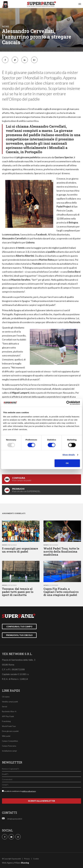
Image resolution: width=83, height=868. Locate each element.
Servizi (5, 707)
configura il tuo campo (19, 627)
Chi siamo (6, 697)
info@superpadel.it (15, 819)
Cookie (36, 859)
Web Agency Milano (11, 863)
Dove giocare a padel (10, 731)
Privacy (27, 859)
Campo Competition (10, 741)
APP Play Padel (8, 716)
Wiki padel (6, 736)
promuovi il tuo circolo (19, 635)
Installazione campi (9, 751)
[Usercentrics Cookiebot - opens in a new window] (68, 403)
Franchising (6, 721)
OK (67, 463)
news (5, 26)
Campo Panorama (9, 746)
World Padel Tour (9, 726)
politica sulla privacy (29, 791)
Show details (69, 455)
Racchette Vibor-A (9, 711)
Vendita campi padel (10, 702)
